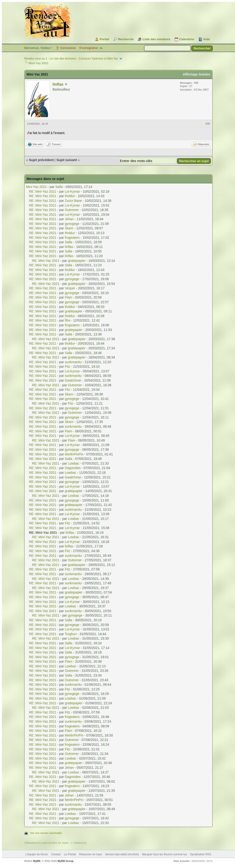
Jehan (69, 219)
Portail (104, 39)
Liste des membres (156, 39)
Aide (207, 39)
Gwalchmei (73, 380)
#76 (208, 124)
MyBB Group (65, 861)
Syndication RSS (201, 854)
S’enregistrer (89, 48)
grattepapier (77, 261)
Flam (68, 297)
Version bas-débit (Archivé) (122, 854)
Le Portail (70, 854)
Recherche (126, 39)
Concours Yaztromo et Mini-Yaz (98, 59)
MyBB (37, 861)
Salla (59, 187)
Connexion (68, 48)
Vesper (70, 288)
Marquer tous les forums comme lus (164, 854)
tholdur (70, 196)
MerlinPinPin (74, 454)
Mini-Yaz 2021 (36, 187)
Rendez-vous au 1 (36, 59)
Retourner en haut (91, 854)
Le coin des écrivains (63, 59)
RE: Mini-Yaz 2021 (43, 191)
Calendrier (187, 39)
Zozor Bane (73, 201)
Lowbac (73, 463)
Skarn (69, 228)
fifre (67, 320)
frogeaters (72, 238)
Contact (56, 854)
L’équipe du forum (37, 854)
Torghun (71, 634)
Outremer (72, 210)
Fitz (67, 366)
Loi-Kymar (72, 191)
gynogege (72, 224)
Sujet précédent (41, 160)
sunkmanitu (73, 362)
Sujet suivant (67, 160)
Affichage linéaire (197, 74)
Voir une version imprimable (46, 833)
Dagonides (73, 468)
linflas (58, 84)
